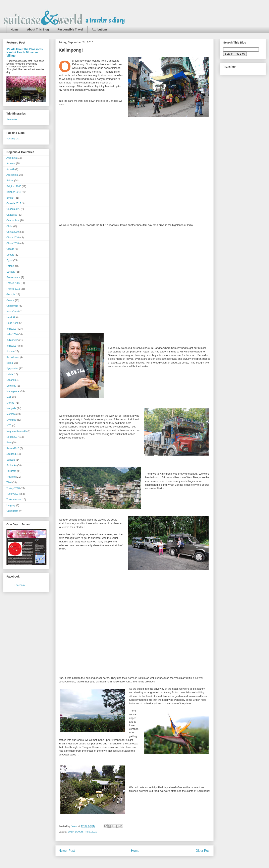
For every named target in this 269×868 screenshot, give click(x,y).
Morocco (11, 414)
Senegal (11, 460)
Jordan (10, 351)
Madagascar (13, 391)
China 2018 (13, 243)
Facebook (20, 585)
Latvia (10, 374)
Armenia (11, 163)
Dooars (79, 832)
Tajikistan (11, 471)
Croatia (10, 249)
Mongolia (11, 408)
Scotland (11, 454)
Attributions (100, 29)
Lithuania (11, 386)
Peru (9, 443)
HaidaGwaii (13, 312)
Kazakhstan (13, 357)
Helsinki (11, 317)
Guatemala (12, 306)
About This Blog (38, 29)
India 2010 (91, 832)
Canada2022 (13, 209)
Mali (9, 397)
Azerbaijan (12, 175)
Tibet (9, 482)
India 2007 (12, 329)
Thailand (11, 477)
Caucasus (12, 215)
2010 (71, 832)
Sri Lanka (12, 465)
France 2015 (13, 289)
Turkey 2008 (13, 488)
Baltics (10, 181)
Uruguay (11, 505)
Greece (10, 300)
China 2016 (13, 238)
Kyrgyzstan (12, 369)
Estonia (10, 266)
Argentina (12, 158)
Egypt (10, 260)
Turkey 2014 (13, 494)
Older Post (203, 851)
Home (15, 29)
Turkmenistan (14, 499)
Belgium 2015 (14, 192)
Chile (9, 226)
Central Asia (13, 220)
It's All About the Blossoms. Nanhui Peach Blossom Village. (25, 52)
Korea (10, 363)
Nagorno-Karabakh (17, 431)
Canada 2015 (14, 203)
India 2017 (12, 346)
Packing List (13, 139)
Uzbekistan (12, 511)
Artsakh (11, 169)
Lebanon (11, 380)
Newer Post (67, 851)
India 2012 (12, 340)
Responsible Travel (70, 29)
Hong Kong (12, 323)
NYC (9, 425)
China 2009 (13, 232)
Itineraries (12, 119)
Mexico (10, 403)
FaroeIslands (13, 277)
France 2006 (13, 283)
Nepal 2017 (13, 437)
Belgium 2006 (14, 186)
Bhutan (10, 198)
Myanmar (11, 420)
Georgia (11, 294)
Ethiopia (11, 272)
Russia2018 (13, 448)
